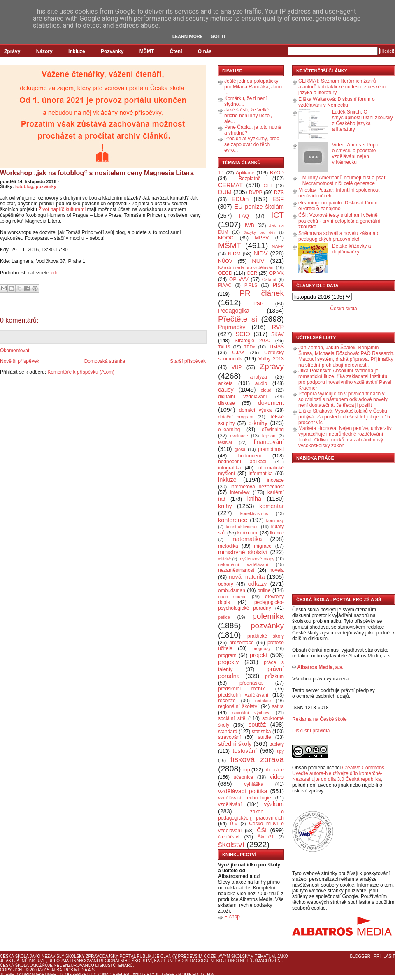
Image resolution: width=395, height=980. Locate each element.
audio (261, 383)
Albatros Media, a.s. (320, 667)
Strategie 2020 (252, 341)
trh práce (274, 770)
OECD (225, 273)
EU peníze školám (259, 207)
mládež (224, 559)
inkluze (227, 480)
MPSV (262, 238)
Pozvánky (112, 51)
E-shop (232, 917)
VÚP (237, 367)
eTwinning (273, 430)
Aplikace (245, 173)
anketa (225, 383)
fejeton (269, 436)
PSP (258, 304)
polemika (268, 616)
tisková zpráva (257, 759)
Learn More (188, 37)
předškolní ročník (241, 689)
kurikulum (248, 533)
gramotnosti (271, 449)
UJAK (238, 353)
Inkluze (77, 51)
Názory (44, 51)
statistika (261, 732)
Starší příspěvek (188, 361)
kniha (254, 499)
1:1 (221, 173)
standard (228, 732)
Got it (218, 37)
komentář (272, 506)
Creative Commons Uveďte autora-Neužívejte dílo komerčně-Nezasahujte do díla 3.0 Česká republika (338, 773)
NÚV (258, 261)
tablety (277, 744)
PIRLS (251, 285)
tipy (280, 751)
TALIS (224, 347)
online (264, 590)
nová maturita (247, 577)
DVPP (256, 193)
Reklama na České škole (319, 719)
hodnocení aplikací (242, 462)
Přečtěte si (238, 319)
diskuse (227, 403)
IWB (250, 225)
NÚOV (225, 261)
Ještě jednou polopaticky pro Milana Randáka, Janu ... (253, 87)
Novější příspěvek (20, 361)
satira (278, 706)
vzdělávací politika (243, 791)
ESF (278, 199)
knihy (225, 506)
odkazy (258, 584)
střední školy (235, 744)
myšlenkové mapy (257, 559)
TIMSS (276, 347)
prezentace (241, 643)
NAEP (278, 246)
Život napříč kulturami (63, 209)
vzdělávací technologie (244, 798)
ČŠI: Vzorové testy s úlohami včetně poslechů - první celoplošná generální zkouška (339, 221)
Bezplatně (250, 179)
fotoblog (24, 186)
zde (55, 273)
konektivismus (254, 513)
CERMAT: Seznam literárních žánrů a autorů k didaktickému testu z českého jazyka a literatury (342, 87)
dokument (271, 403)
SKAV (278, 334)
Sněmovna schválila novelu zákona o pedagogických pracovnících (339, 236)
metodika (228, 546)
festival (225, 442)
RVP (278, 327)
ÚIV (234, 824)
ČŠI (262, 830)
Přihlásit (384, 956)
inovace (275, 480)
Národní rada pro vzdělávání (246, 267)
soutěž (257, 725)
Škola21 (266, 837)
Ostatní (269, 279)
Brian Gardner (39, 974)
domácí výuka (255, 410)
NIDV (260, 253)
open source (232, 597)
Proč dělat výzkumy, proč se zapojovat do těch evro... (252, 144)
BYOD (277, 173)
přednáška (251, 683)
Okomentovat (15, 351)
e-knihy (258, 423)
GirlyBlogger (159, 974)
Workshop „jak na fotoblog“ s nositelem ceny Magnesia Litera (97, 173)
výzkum (274, 804)
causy (226, 390)
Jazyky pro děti (260, 232)
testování (244, 751)
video (277, 777)
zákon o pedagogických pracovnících (251, 815)
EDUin (240, 199)
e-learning (229, 430)
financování (269, 442)
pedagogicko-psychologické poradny (251, 605)
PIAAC (225, 285)
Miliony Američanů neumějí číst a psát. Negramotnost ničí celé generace (345, 181)
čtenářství (229, 837)
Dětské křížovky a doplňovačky (352, 249)
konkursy (275, 520)
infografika (229, 468)
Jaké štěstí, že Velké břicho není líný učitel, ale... (248, 116)
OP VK (276, 273)
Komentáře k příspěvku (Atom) (81, 372)
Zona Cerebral (114, 974)
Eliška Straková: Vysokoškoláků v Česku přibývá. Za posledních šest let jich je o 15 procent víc (344, 417)
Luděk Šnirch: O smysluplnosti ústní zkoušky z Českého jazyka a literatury (362, 121)
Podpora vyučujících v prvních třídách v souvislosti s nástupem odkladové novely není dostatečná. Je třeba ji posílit (343, 399)
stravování (229, 737)
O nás (205, 51)
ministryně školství (243, 552)
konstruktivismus (242, 527)
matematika (246, 539)
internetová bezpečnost (257, 487)
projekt (259, 655)
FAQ (244, 216)
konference (233, 520)
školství (231, 844)
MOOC (226, 238)
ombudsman (232, 590)
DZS (279, 193)
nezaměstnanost (236, 570)
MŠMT (147, 51)
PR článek (262, 293)
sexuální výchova (252, 713)
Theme (7, 974)
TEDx (250, 347)
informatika (261, 474)
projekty (228, 662)
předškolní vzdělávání (243, 695)
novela (277, 570)
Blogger (360, 956)
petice (224, 617)
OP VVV (239, 279)
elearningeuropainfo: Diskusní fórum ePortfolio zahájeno (338, 206)
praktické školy (266, 636)
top (247, 770)
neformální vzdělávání (243, 564)
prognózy (261, 648)
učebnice (243, 777)
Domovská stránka (105, 361)
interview (240, 492)
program (227, 655)
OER (252, 273)
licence (277, 533)
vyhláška (254, 784)
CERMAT (230, 185)
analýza (258, 377)
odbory (226, 584)
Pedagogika (234, 311)
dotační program (236, 417)
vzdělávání (230, 804)
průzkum (274, 676)
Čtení (176, 51)
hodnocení (250, 456)
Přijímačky (232, 327)
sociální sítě (232, 718)
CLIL (268, 186)
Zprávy (12, 51)
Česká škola (343, 309)
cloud (266, 390)
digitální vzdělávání (243, 397)
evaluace (239, 436)
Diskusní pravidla (311, 731)
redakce (263, 701)
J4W (210, 974)
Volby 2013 (271, 359)
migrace (263, 546)
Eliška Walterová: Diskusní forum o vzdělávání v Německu (337, 102)
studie (265, 737)
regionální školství (238, 706)
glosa (240, 449)
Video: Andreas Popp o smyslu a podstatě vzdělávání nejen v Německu (355, 153)
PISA (278, 285)
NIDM (234, 254)
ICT (278, 215)
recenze (227, 701)
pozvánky (46, 186)
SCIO (243, 334)
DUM (225, 192)
